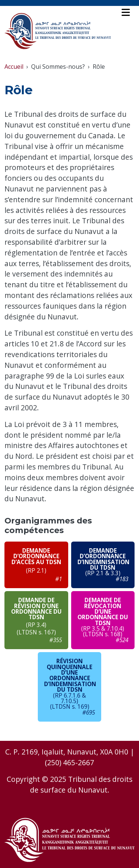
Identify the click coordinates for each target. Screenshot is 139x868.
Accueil (14, 67)
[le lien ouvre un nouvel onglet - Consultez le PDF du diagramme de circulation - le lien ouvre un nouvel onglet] (36, 565)
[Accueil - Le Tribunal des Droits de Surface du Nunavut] (58, 31)
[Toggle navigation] (126, 13)
